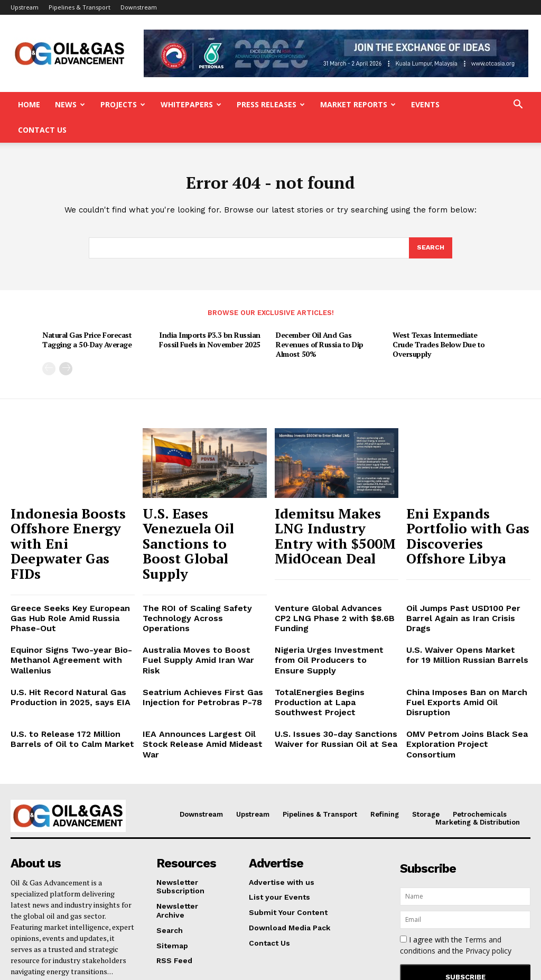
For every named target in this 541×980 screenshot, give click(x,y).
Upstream (25, 7)
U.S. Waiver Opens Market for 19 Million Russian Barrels (466, 576)
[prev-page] (49, 346)
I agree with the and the (456, 838)
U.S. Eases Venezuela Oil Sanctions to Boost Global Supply (203, 500)
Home (29, 104)
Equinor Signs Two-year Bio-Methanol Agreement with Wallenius (64, 581)
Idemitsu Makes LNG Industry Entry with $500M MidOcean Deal (331, 500)
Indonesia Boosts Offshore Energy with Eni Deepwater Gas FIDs (70, 500)
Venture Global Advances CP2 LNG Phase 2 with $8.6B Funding (336, 547)
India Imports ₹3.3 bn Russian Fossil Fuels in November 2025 (210, 317)
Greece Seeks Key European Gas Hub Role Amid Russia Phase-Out (72, 547)
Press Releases (271, 104)
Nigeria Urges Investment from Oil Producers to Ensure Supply (334, 576)
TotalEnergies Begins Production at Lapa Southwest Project (337, 615)
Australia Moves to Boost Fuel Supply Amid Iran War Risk (199, 576)
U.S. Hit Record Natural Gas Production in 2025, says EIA (64, 615)
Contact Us (42, 130)
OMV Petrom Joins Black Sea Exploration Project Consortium (466, 644)
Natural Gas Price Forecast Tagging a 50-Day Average (87, 317)
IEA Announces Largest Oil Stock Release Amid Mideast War (204, 644)
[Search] (430, 226)
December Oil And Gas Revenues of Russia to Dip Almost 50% (320, 322)
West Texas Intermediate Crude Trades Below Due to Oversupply (439, 322)
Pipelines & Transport (80, 7)
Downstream (139, 7)
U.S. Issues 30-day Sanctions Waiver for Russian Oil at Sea (329, 644)
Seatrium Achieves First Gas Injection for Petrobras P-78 (196, 615)
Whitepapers (191, 104)
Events (425, 104)
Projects (123, 104)
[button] (518, 105)
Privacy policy (488, 843)
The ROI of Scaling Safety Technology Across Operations (200, 547)
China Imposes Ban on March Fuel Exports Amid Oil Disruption (468, 615)
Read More (31, 875)
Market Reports (358, 104)
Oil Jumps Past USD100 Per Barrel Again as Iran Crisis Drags (466, 547)
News (70, 104)
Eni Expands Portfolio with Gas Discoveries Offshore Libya (461, 500)
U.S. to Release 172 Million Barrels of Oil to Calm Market (65, 644)
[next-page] (66, 346)
